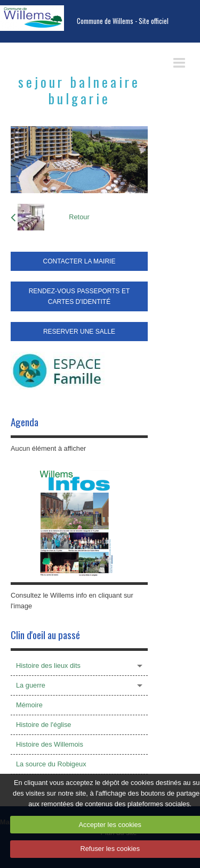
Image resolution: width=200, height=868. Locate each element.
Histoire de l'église (43, 725)
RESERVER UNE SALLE (79, 332)
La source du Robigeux (51, 764)
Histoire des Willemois (50, 744)
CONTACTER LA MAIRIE (79, 261)
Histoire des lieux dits (48, 666)
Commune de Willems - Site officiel (123, 21)
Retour (79, 217)
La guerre (31, 685)
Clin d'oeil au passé (45, 635)
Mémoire (29, 705)
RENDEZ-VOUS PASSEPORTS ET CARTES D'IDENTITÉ (79, 296)
